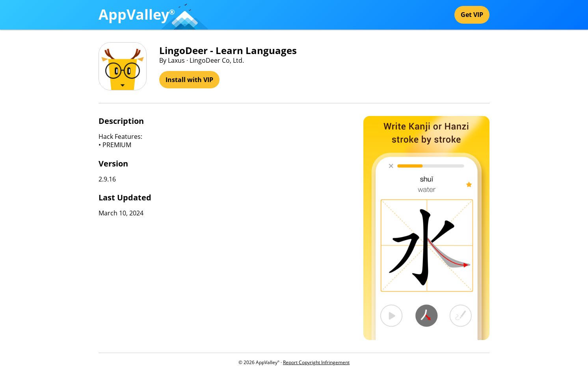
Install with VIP (189, 80)
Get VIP (472, 15)
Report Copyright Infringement (316, 362)
